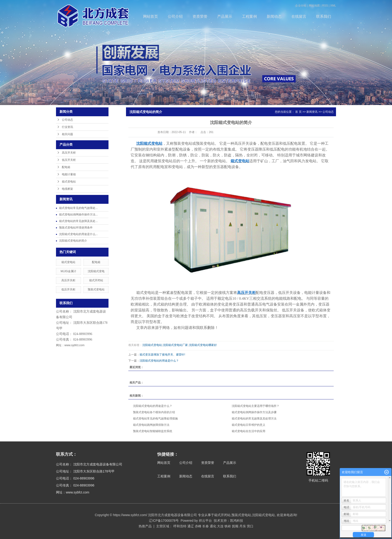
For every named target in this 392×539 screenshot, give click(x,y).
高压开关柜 (69, 153)
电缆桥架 (67, 189)
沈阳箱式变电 (96, 271)
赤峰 (198, 526)
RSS (325, 6)
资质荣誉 (200, 16)
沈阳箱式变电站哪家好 (203, 345)
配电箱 (66, 167)
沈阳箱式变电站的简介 (73, 241)
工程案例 (249, 16)
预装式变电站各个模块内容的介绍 (154, 412)
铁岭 (228, 526)
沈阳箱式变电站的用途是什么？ (159, 361)
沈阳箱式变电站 (152, 345)
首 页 (298, 112)
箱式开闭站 (96, 280)
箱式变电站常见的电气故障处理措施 (155, 419)
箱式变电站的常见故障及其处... (78, 221)
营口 (250, 526)
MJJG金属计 (68, 271)
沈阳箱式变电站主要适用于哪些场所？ (255, 406)
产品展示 (225, 16)
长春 (206, 526)
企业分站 (301, 6)
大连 (220, 526)
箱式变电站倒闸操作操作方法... (78, 215)
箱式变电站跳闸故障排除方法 (151, 425)
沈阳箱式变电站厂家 (175, 345)
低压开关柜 (69, 160)
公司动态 (67, 120)
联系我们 (324, 16)
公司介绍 (175, 16)
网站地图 (314, 6)
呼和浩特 (180, 526)
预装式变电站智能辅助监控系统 (153, 431)
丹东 (243, 526)
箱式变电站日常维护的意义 (248, 425)
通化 (213, 526)
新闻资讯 (312, 112)
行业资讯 (67, 127)
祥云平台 (205, 521)
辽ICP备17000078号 (164, 521)
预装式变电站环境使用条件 (76, 228)
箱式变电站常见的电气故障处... (78, 208)
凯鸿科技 (237, 521)
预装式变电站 (96, 289)
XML (333, 6)
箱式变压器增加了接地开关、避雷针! (162, 355)
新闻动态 (274, 16)
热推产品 (145, 526)
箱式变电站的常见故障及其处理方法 (254, 419)
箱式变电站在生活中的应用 (248, 431)
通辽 (191, 526)
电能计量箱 (69, 174)
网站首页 (150, 16)
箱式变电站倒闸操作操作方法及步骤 (254, 412)
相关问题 (67, 134)
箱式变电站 (69, 182)
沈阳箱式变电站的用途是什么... (78, 234)
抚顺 (235, 526)
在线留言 (299, 16)
